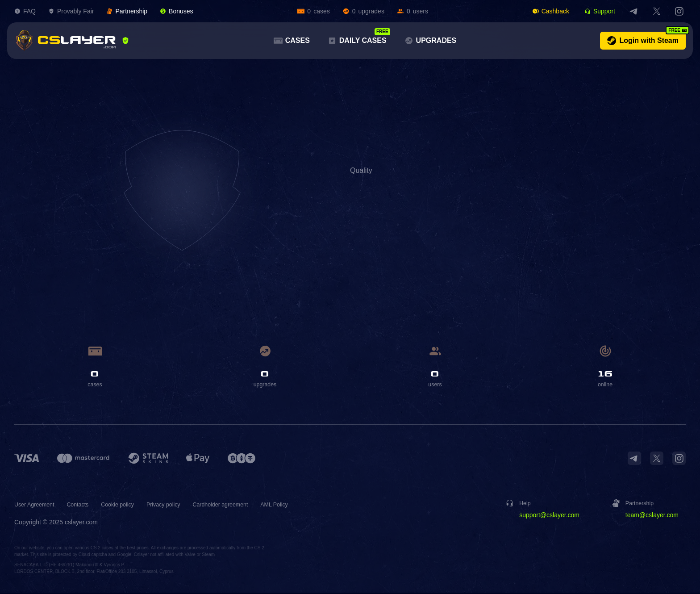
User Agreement (37, 506)
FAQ (25, 11)
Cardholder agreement (241, 506)
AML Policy (300, 506)
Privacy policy (178, 506)
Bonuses (176, 11)
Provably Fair (71, 11)
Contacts (84, 506)
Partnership (127, 11)
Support (600, 11)
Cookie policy (127, 506)
